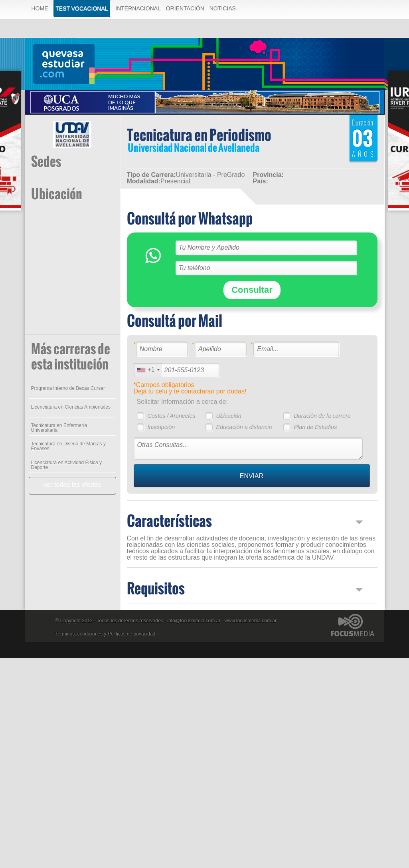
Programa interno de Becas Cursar (68, 388)
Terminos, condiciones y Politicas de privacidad (106, 634)
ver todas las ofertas (72, 485)
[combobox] (148, 370)
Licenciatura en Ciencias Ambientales (71, 407)
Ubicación (228, 416)
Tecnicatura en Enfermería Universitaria (59, 428)
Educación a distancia (244, 427)
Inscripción (161, 427)
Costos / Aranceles (171, 416)
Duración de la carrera (322, 416)
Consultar (252, 290)
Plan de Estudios (315, 427)
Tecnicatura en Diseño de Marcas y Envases (68, 446)
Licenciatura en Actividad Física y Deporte (66, 465)
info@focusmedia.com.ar (194, 621)
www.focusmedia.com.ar (251, 621)
